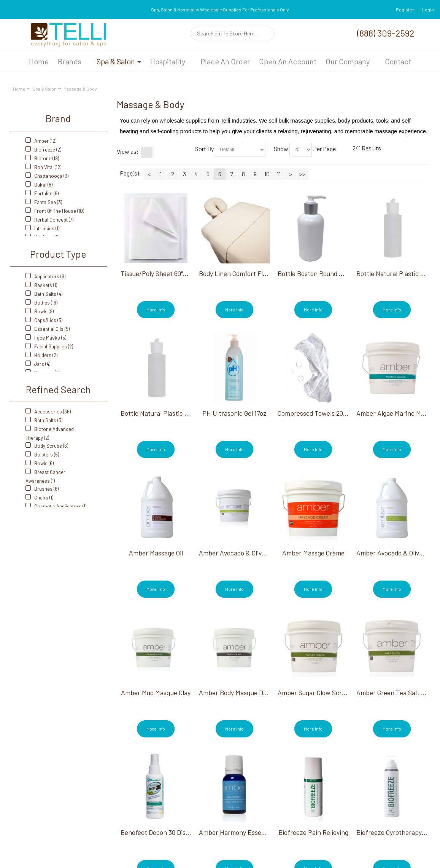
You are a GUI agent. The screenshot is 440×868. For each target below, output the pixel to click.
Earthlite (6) (42, 193)
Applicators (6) (45, 276)
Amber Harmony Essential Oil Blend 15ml (257, 832)
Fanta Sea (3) (44, 202)
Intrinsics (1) (42, 228)
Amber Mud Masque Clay (156, 692)
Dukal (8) (39, 185)
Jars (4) (38, 364)
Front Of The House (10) (55, 211)
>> (302, 174)
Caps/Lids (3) (44, 320)
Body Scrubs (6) (47, 446)
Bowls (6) (40, 463)
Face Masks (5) (46, 338)
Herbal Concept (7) (49, 220)
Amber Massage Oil (156, 553)
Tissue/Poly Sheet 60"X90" (158, 273)
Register (405, 10)
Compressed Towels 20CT (314, 413)
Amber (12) (41, 141)
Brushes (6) (42, 489)
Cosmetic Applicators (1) (56, 506)
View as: (128, 151)
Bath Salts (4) (44, 294)
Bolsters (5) (42, 455)
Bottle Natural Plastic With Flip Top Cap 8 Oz (185, 413)
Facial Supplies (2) (49, 346)
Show (281, 149)
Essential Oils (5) (48, 329)
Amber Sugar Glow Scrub (313, 692)
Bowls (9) (40, 311)
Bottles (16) (41, 303)
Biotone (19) (42, 158)
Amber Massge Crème (313, 553)
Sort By (204, 149)
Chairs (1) (39, 498)
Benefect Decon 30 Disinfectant (167, 832)
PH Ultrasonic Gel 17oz (234, 413)
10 (267, 174)
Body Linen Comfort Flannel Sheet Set (254, 273)
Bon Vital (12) (43, 167)
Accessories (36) (48, 412)
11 (279, 174)
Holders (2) (41, 355)
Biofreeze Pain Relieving (313, 832)
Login (428, 10)
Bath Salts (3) (44, 420)
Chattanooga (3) (47, 176)
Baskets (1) (41, 285)
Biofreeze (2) (43, 150)
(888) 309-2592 (386, 33)
